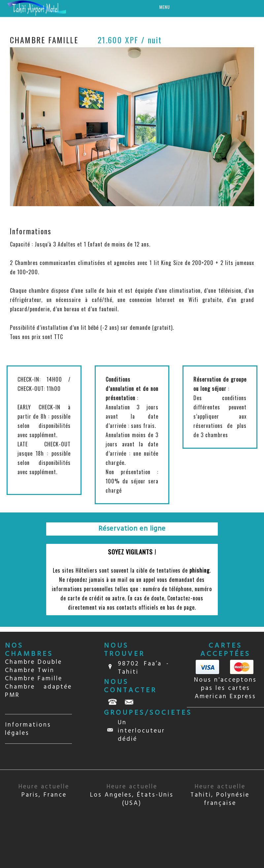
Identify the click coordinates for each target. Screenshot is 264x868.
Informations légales (28, 729)
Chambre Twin (30, 670)
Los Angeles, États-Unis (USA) (132, 795)
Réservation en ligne (132, 529)
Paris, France (44, 791)
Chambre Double (33, 662)
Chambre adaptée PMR (38, 691)
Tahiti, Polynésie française (220, 795)
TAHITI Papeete (225, 739)
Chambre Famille (34, 679)
